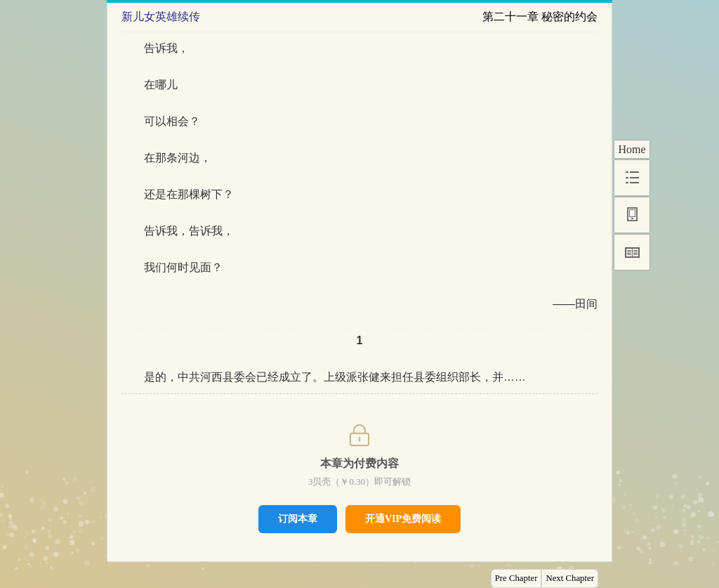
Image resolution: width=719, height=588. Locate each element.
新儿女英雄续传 (161, 17)
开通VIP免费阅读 (403, 519)
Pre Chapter (516, 578)
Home (632, 149)
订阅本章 (298, 518)
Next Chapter (570, 578)
